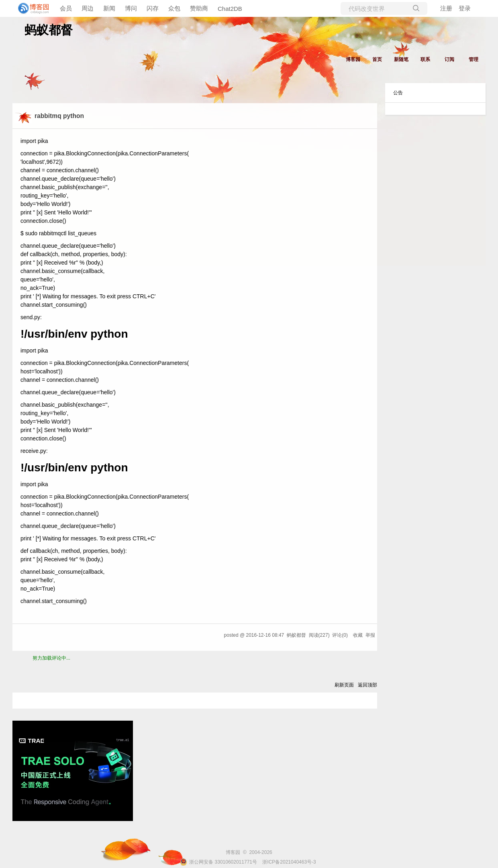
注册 (446, 8)
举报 (370, 635)
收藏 (358, 635)
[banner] (32, 8)
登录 (465, 8)
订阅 (449, 59)
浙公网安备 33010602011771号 (218, 862)
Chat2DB (230, 9)
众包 (174, 8)
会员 (66, 8)
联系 (425, 59)
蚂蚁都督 (49, 30)
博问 (131, 8)
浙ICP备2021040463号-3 (289, 862)
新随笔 (401, 59)
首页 (377, 59)
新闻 (109, 8)
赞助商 (199, 8)
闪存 (153, 8)
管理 (474, 59)
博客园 (353, 59)
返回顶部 (367, 685)
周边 (88, 8)
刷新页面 (344, 685)
